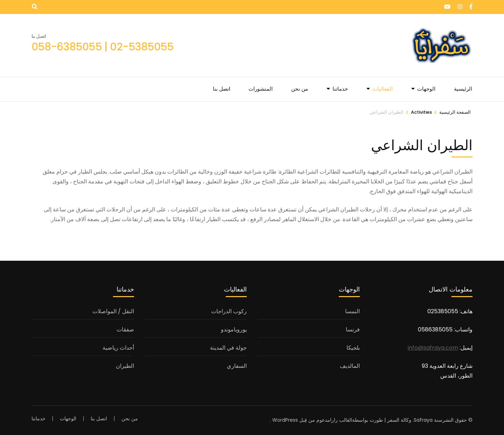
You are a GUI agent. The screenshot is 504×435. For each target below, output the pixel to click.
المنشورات (261, 89)
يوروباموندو (234, 329)
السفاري (237, 366)
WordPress (285, 420)
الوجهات (426, 89)
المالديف (350, 366)
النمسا (352, 311)
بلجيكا (353, 348)
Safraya (423, 420)
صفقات (125, 329)
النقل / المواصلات (113, 311)
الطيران (125, 366)
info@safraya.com (433, 348)
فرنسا (353, 329)
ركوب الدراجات (229, 311)
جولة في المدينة (228, 348)
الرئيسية (463, 89)
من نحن (300, 89)
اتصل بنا (222, 89)
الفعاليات (383, 89)
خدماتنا (340, 89)
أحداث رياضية (118, 348)
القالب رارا (341, 420)
